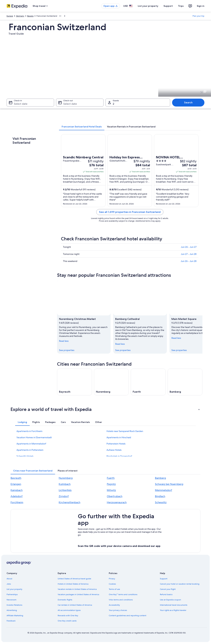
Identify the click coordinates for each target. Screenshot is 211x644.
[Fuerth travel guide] (148, 382)
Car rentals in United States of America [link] (75, 605)
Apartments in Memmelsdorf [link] (31, 444)
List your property (148, 6)
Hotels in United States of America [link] (73, 584)
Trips (181, 6)
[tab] (82, 127)
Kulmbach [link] (65, 484)
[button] (105, 409)
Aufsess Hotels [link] (114, 450)
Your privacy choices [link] (118, 610)
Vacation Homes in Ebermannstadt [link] (34, 437)
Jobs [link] (9, 584)
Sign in (201, 6)
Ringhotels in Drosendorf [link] (119, 456)
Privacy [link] (112, 579)
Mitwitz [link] (111, 490)
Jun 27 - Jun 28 (189, 254)
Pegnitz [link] (111, 484)
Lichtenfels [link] (65, 490)
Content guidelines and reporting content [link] (128, 616)
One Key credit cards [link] (67, 621)
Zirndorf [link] (64, 496)
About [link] (9, 579)
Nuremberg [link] (66, 478)
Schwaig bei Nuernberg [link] (169, 484)
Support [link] (164, 579)
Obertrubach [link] (115, 496)
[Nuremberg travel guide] (111, 382)
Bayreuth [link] (16, 478)
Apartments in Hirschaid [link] (119, 437)
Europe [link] (10, 16)
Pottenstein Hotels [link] (116, 444)
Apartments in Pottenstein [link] (30, 450)
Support (168, 6)
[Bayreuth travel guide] (75, 382)
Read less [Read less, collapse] (64, 341)
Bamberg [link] (160, 478)
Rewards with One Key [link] (68, 616)
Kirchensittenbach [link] (69, 502)
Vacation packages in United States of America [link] (78, 594)
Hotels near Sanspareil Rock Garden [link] (125, 431)
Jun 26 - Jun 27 (189, 247)
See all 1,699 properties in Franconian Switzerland (130, 212)
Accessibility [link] (114, 605)
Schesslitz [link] (161, 502)
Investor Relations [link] (14, 605)
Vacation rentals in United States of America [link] (77, 589)
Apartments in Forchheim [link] (29, 431)
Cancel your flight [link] (168, 589)
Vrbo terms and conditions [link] (121, 600)
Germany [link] (20, 16)
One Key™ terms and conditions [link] (123, 594)
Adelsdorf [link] (17, 496)
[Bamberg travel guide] (185, 382)
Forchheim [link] (17, 502)
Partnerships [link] (12, 594)
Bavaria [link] (30, 16)
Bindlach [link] (160, 496)
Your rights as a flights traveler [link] (173, 610)
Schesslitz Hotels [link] (25, 456)
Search (188, 102)
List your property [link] (14, 589)
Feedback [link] (11, 621)
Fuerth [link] (111, 478)
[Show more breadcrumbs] (60, 16)
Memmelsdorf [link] (164, 490)
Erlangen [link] (16, 484)
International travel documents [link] (174, 605)
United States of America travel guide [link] (74, 579)
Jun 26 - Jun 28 (189, 261)
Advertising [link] (12, 610)
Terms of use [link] (114, 589)
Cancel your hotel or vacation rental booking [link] (180, 584)
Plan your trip (198, 16)
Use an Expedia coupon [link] (170, 600)
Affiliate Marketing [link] (15, 616)
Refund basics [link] (166, 594)
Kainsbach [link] (17, 490)
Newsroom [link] (12, 600)
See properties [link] (67, 350)
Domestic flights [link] (65, 600)
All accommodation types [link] (69, 610)
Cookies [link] (112, 584)
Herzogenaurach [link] (117, 502)
